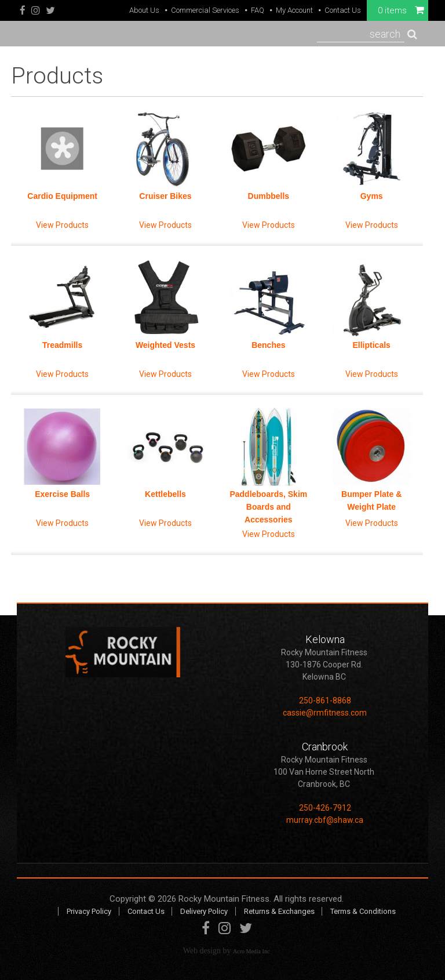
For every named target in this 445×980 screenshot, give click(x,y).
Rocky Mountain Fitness (224, 899)
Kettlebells (165, 494)
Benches (268, 345)
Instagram (36, 11)
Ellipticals (371, 345)
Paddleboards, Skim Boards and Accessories (268, 507)
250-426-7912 (325, 808)
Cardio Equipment (62, 196)
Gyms (372, 196)
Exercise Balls (62, 494)
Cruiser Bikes (165, 196)
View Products (62, 225)
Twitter (50, 11)
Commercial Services (205, 10)
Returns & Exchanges (279, 911)
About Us (144, 10)
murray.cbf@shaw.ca (325, 820)
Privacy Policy (89, 911)
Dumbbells (269, 196)
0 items (401, 10)
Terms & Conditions (363, 911)
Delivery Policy (204, 911)
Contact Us (343, 10)
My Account (294, 10)
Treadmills (62, 345)
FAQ (258, 10)
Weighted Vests (165, 345)
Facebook (23, 11)
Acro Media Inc (251, 951)
